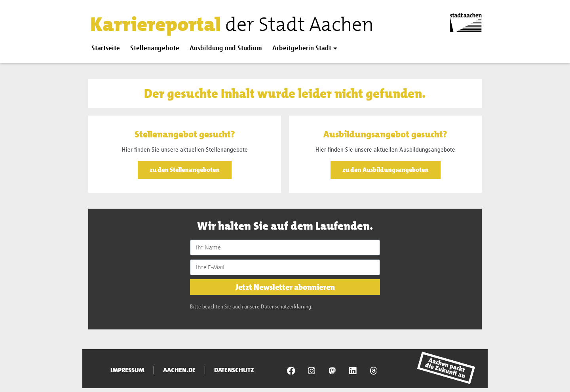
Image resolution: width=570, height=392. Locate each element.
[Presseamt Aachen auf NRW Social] (332, 371)
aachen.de (179, 370)
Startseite (106, 49)
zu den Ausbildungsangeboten (386, 170)
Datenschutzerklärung (286, 307)
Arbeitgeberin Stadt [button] (302, 49)
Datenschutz (234, 370)
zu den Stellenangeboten (185, 170)
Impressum (127, 370)
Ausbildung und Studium (226, 49)
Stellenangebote (155, 49)
